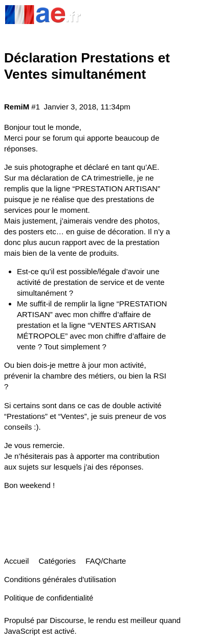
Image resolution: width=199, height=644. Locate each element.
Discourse (67, 620)
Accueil (16, 561)
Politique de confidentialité (49, 598)
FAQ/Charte (106, 561)
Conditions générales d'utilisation (60, 579)
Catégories (58, 561)
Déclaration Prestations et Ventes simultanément (87, 66)
